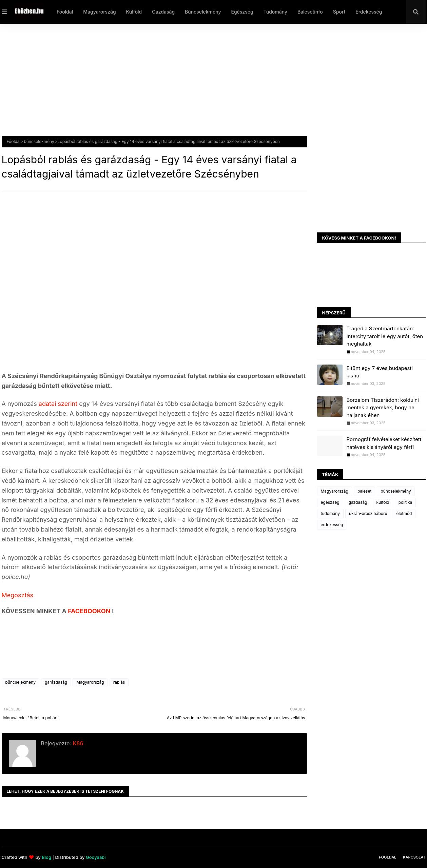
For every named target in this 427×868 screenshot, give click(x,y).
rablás (119, 682)
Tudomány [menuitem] (275, 12)
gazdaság (358, 502)
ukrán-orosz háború (368, 513)
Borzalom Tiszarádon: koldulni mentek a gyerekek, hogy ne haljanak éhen (383, 408)
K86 (77, 743)
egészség (330, 502)
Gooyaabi (96, 857)
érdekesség (332, 525)
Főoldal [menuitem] (65, 12)
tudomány (330, 513)
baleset (364, 491)
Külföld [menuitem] (134, 12)
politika (405, 502)
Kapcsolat (414, 857)
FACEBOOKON (90, 611)
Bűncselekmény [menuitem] (203, 12)
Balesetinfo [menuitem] (310, 12)
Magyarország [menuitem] (99, 12)
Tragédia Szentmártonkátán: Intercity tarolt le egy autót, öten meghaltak (385, 336)
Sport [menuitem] (339, 12)
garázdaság (56, 682)
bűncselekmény (39, 141)
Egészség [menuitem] (242, 12)
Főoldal (14, 141)
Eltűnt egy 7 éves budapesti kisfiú (380, 372)
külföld (383, 502)
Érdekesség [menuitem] (369, 12)
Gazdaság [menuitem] (163, 12)
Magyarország (90, 682)
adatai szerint (58, 404)
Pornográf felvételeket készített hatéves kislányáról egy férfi (384, 443)
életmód (404, 513)
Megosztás (18, 595)
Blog (46, 857)
